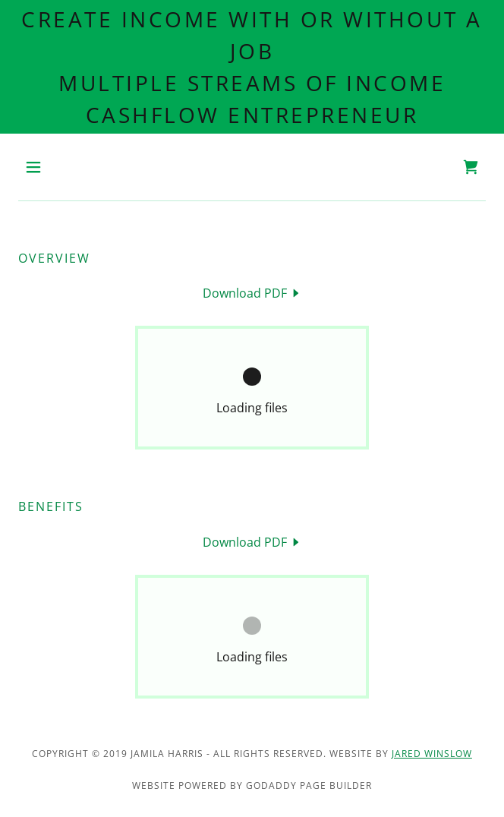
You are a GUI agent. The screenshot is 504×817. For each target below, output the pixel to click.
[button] (53, 167)
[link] (471, 167)
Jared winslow (432, 754)
